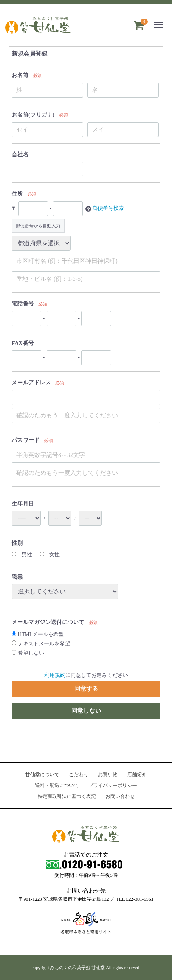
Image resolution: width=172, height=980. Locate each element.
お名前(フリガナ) (33, 115)
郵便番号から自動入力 (38, 226)
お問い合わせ (120, 796)
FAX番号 (23, 343)
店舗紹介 (137, 775)
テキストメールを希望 (41, 644)
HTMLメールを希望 (38, 634)
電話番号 (23, 304)
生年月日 (23, 504)
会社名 (20, 154)
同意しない (86, 711)
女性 (50, 555)
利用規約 (55, 675)
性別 (17, 543)
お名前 (20, 75)
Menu (160, 21)
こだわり (79, 775)
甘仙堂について (42, 775)
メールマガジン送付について (48, 622)
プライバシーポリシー (113, 785)
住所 (17, 194)
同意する (86, 689)
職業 (17, 577)
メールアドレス (31, 383)
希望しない (28, 653)
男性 (22, 555)
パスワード (26, 440)
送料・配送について (57, 785)
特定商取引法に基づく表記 (67, 796)
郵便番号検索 (108, 208)
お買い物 (108, 775)
